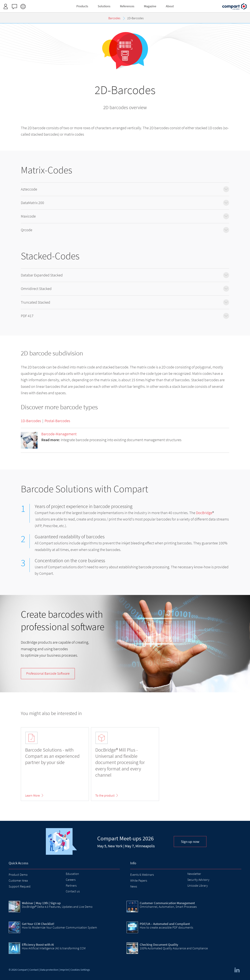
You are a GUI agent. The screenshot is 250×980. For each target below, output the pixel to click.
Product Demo (18, 875)
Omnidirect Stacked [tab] (125, 289)
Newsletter (194, 874)
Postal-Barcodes (57, 421)
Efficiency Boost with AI (38, 944)
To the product (105, 795)
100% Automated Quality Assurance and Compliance (174, 948)
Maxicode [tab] (125, 216)
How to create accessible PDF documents (166, 927)
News (134, 886)
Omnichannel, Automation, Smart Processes (168, 907)
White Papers (139, 880)
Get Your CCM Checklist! (38, 924)
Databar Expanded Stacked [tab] (125, 275)
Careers (71, 880)
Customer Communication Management (167, 903)
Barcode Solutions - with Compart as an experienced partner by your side (52, 756)
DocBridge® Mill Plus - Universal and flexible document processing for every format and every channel (120, 762)
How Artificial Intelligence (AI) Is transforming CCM (54, 948)
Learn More (32, 795)
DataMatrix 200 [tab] (125, 203)
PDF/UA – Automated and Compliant (165, 924)
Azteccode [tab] (125, 189)
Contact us (73, 891)
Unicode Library (198, 886)
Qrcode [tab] (125, 230)
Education (72, 874)
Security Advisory (198, 880)
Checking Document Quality (159, 944)
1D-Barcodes (31, 421)
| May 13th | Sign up (41, 903)
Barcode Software (48, 673)
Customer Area (18, 880)
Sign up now (190, 842)
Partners (71, 886)
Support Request (20, 886)
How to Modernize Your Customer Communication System (59, 927)
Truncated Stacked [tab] (125, 302)
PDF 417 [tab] (125, 316)
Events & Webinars (142, 875)
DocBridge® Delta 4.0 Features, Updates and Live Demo (57, 907)
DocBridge (204, 513)
